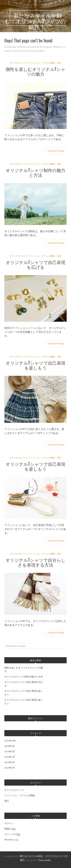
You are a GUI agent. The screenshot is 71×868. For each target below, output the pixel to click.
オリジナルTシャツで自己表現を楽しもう (35, 365)
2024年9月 (10, 746)
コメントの (12, 834)
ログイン (9, 824)
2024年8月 (10, 752)
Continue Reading (56, 151)
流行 (59, 63)
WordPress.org (11, 840)
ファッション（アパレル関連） (42, 63)
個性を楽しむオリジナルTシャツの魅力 (35, 71)
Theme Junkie (45, 860)
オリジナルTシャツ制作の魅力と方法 (35, 172)
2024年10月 (10, 741)
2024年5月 (10, 768)
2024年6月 (10, 762)
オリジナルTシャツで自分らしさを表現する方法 (35, 562)
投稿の (10, 829)
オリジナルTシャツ (18, 63)
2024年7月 (10, 757)
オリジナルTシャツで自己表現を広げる (35, 264)
